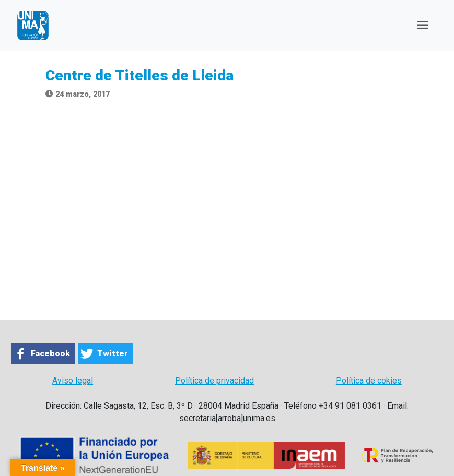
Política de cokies (369, 381)
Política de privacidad (214, 381)
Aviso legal (73, 381)
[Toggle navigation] (423, 25)
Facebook (50, 353)
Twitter (113, 353)
